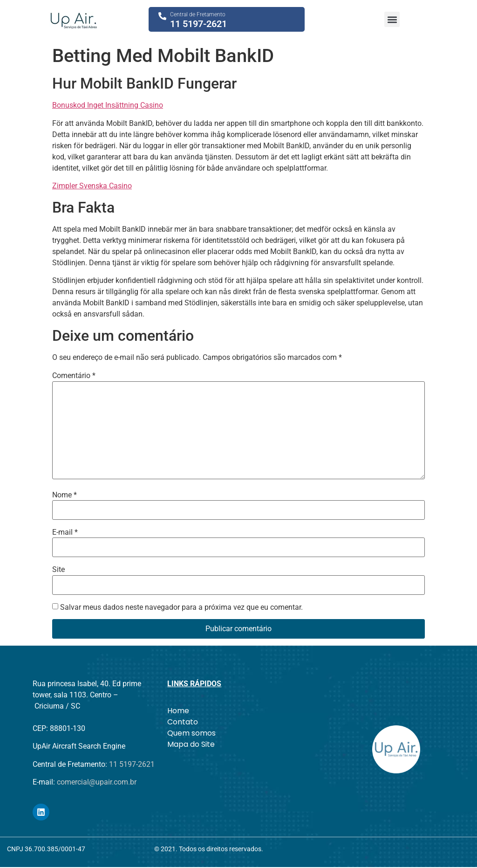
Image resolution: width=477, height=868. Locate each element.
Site (58, 570)
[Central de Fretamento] (162, 16)
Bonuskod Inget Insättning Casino (108, 105)
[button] (392, 19)
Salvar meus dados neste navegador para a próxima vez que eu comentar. (181, 607)
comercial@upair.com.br (97, 782)
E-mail (65, 532)
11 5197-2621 (198, 24)
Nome (65, 495)
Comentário (74, 376)
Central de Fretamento (198, 14)
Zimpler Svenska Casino (92, 186)
